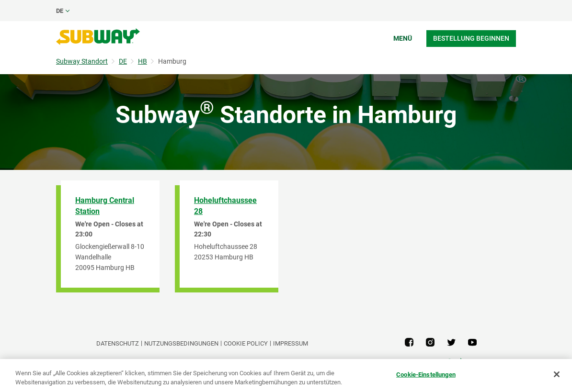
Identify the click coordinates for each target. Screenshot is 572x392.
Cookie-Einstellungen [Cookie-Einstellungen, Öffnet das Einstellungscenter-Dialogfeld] (426, 375)
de (60, 11)
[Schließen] (557, 374)
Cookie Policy (246, 343)
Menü (403, 38)
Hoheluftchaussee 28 (225, 206)
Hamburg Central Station (105, 206)
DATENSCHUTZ (118, 343)
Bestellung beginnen (471, 38)
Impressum (291, 343)
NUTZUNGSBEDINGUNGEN (181, 343)
